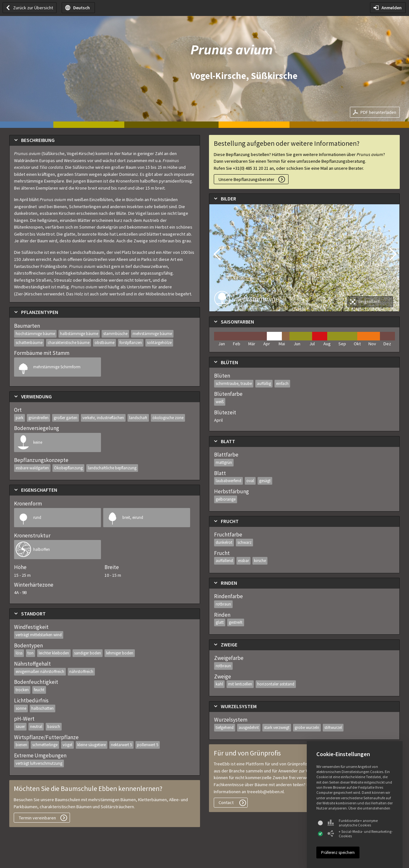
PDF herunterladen (378, 112)
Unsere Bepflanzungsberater (247, 179)
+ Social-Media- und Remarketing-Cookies (360, 834)
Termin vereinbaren (37, 818)
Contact (226, 802)
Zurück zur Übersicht (33, 8)
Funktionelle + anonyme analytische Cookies (353, 823)
